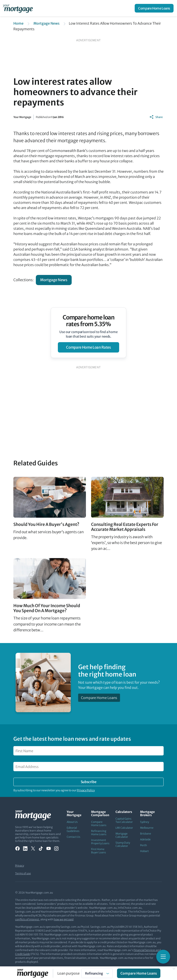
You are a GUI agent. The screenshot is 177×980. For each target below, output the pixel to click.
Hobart (144, 851)
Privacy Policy (86, 790)
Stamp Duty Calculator (123, 844)
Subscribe (88, 782)
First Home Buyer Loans (99, 851)
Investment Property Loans (100, 842)
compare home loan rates (88, 347)
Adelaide (145, 839)
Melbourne (147, 828)
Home (18, 23)
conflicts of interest (27, 919)
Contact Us (73, 837)
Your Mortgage (22, 117)
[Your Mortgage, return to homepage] (19, 8)
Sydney (145, 822)
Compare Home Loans (154, 8)
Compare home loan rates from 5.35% (89, 321)
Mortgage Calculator (122, 835)
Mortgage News (47, 23)
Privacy (20, 866)
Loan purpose (69, 973)
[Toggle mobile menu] (163, 957)
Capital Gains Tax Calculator (124, 820)
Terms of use (23, 873)
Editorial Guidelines (73, 829)
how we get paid (64, 919)
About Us (72, 822)
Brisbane (146, 834)
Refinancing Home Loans (99, 833)
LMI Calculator (124, 828)
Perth (144, 845)
